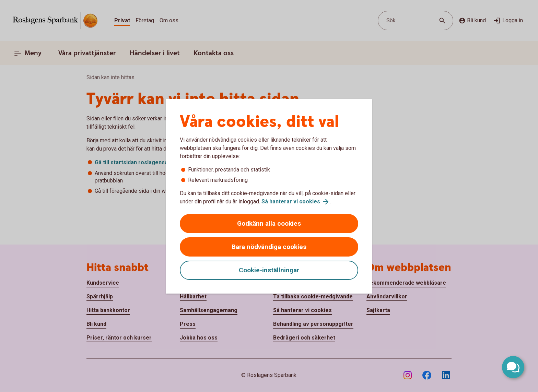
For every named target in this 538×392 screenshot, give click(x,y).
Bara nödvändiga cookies (269, 247)
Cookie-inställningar (269, 270)
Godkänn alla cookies (269, 223)
